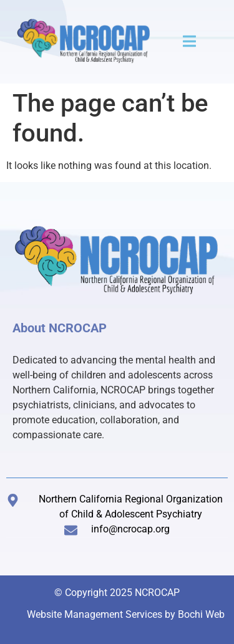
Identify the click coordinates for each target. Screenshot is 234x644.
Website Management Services (95, 614)
